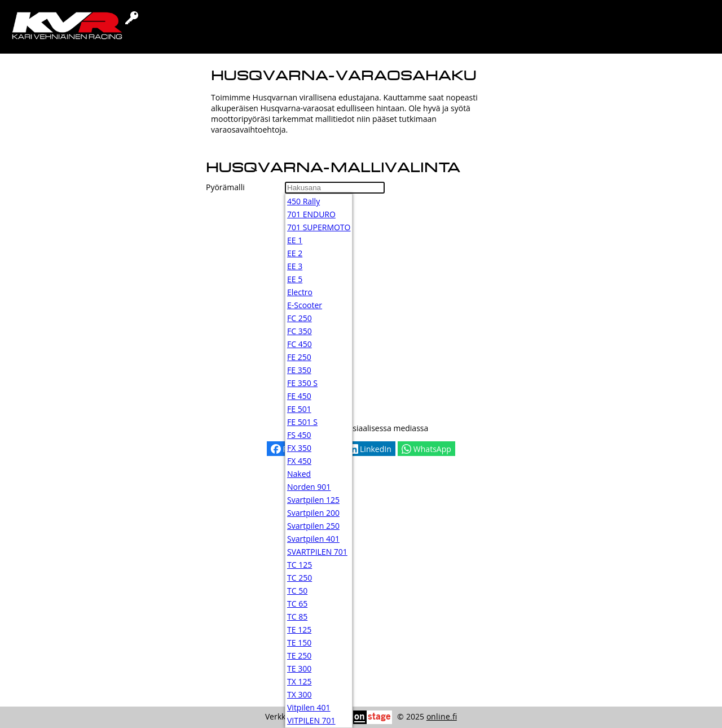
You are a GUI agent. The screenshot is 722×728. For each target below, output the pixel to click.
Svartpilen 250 (313, 526)
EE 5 (295, 279)
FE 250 (299, 357)
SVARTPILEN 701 (317, 552)
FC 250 (300, 318)
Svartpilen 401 (313, 539)
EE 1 (295, 240)
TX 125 (299, 681)
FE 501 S (302, 422)
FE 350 (299, 370)
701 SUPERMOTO (319, 227)
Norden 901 (309, 487)
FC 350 (300, 331)
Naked (299, 474)
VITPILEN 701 (311, 720)
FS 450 (299, 435)
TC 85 (297, 617)
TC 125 (300, 565)
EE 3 (295, 266)
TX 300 (299, 694)
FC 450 (300, 344)
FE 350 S (302, 383)
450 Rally (303, 201)
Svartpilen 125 (313, 500)
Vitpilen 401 (309, 707)
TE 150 (299, 643)
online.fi (442, 716)
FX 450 (299, 461)
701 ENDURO (311, 214)
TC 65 (297, 604)
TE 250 (299, 655)
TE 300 (299, 668)
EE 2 (295, 253)
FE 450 (299, 396)
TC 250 (300, 578)
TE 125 (299, 630)
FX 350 (299, 448)
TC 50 (297, 591)
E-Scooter (305, 305)
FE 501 (299, 409)
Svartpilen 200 (313, 513)
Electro (300, 292)
